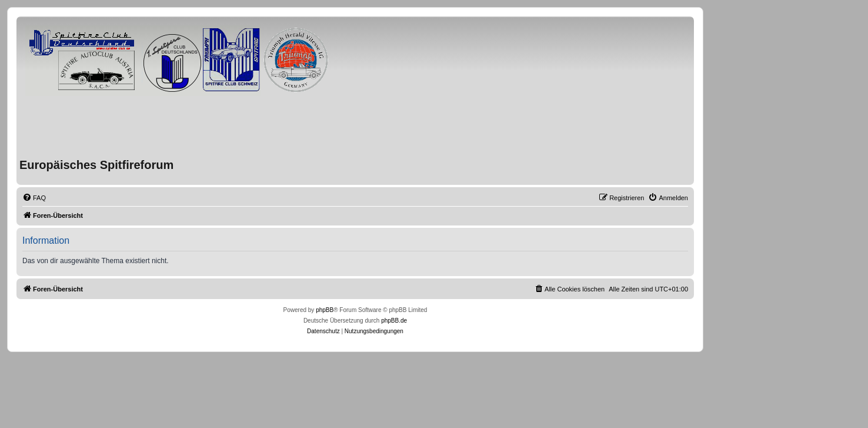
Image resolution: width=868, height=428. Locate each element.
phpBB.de (394, 321)
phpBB (325, 310)
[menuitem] (34, 198)
